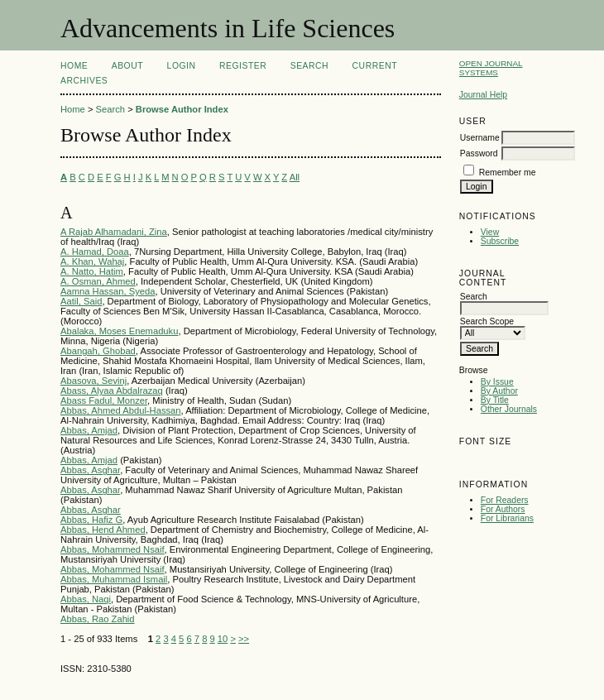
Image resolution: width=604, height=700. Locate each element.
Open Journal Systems (491, 68)
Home (74, 66)
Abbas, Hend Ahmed (103, 530)
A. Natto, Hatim (92, 271)
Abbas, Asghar (90, 470)
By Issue (497, 382)
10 (223, 639)
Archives (84, 81)
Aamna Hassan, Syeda (108, 291)
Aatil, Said (81, 301)
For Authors (503, 509)
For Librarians (507, 518)
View (490, 232)
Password (479, 153)
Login (182, 66)
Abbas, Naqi (86, 599)
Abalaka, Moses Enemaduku (119, 331)
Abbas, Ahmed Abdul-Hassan (121, 410)
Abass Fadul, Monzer (104, 400)
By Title (495, 400)
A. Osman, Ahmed (98, 281)
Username (480, 138)
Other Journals (509, 409)
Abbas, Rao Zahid (98, 619)
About (127, 66)
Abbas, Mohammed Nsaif (113, 549)
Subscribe (500, 241)
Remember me (508, 173)
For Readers (505, 500)
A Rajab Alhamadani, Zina (114, 232)
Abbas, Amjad (89, 430)
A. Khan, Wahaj (92, 261)
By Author (499, 391)
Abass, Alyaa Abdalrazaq (112, 391)
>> (244, 639)
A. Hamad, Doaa (95, 252)
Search (309, 66)
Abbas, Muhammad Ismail (114, 579)
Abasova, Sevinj (93, 381)
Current (375, 66)
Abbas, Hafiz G (91, 520)
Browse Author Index (182, 109)
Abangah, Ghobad (98, 351)
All (295, 177)
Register (243, 66)
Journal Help (483, 95)
